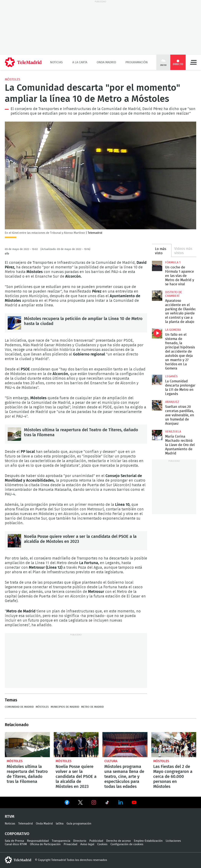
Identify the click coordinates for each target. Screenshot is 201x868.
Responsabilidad (38, 841)
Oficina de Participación (45, 844)
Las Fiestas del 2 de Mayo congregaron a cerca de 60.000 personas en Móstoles (174, 745)
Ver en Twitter (80, 803)
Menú (193, 62)
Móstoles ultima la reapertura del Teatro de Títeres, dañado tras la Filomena (14, 434)
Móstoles (12, 79)
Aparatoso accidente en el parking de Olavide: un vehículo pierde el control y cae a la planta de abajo (157, 296)
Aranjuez (172, 402)
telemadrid (18, 860)
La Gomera (173, 330)
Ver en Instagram (94, 802)
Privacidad (70, 844)
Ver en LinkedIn (121, 802)
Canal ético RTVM (16, 844)
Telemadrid (26, 824)
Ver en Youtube (134, 802)
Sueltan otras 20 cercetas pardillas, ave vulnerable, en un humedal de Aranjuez (157, 405)
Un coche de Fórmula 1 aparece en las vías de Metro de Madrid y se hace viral (157, 266)
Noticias (56, 62)
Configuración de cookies (127, 844)
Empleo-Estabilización (148, 841)
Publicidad (96, 841)
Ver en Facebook (67, 803)
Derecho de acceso (119, 841)
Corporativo (17, 834)
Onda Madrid (106, 62)
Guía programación (79, 824)
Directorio (80, 841)
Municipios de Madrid (65, 707)
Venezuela (173, 432)
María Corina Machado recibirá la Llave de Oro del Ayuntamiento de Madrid (157, 435)
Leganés (171, 376)
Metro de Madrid (92, 707)
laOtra (60, 824)
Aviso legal (87, 844)
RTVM (10, 817)
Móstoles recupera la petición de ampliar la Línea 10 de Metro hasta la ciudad (14, 323)
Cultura (111, 761)
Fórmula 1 (173, 262)
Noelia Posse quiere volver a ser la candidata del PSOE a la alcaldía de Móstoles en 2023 (14, 541)
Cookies (102, 844)
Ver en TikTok (107, 803)
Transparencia (61, 841)
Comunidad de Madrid (19, 707)
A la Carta (80, 62)
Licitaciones (173, 841)
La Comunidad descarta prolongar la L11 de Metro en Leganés (157, 380)
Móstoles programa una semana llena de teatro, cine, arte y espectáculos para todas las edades (125, 745)
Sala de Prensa (14, 841)
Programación (137, 62)
